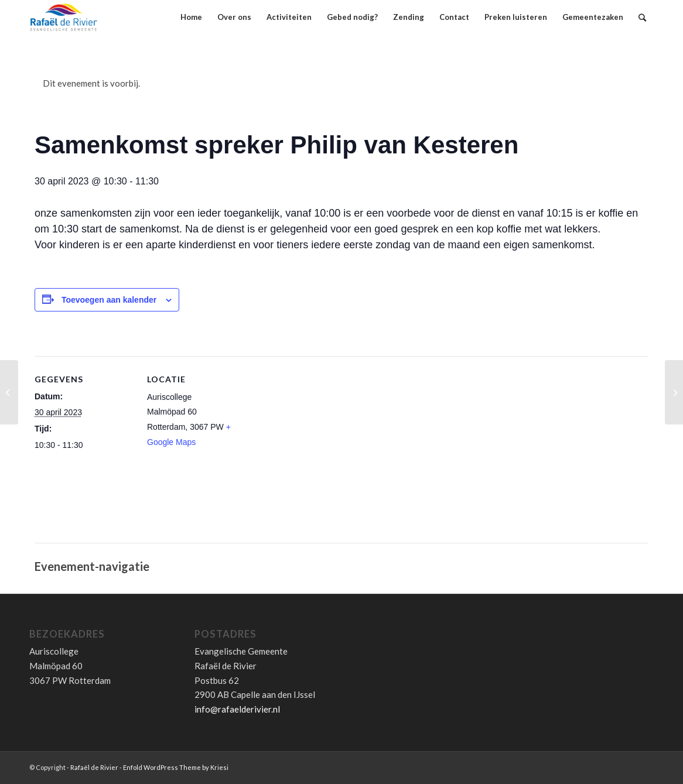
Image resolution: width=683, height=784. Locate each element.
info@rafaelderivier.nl (237, 709)
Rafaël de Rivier (94, 767)
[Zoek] (642, 17)
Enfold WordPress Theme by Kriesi (176, 767)
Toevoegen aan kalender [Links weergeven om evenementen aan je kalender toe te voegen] (109, 300)
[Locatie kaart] (321, 455)
